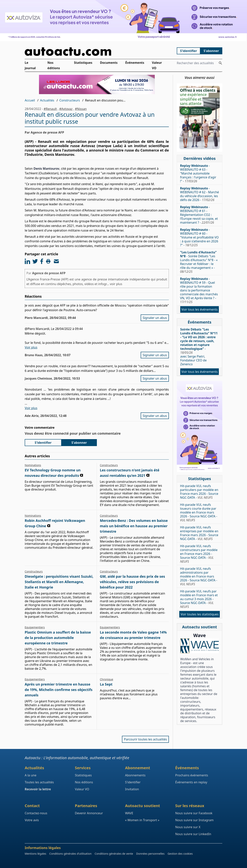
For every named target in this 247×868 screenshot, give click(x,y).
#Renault (50, 109)
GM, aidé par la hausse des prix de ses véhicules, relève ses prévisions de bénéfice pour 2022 (133, 582)
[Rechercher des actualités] (220, 63)
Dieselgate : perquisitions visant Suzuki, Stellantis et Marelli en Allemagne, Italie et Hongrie (59, 582)
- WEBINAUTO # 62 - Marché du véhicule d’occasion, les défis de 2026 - (200, 194)
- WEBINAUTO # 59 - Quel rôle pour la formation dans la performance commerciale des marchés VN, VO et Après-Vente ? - (199, 290)
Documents (109, 63)
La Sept (106, 684)
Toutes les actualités (39, 782)
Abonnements (135, 775)
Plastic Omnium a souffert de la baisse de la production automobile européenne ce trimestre (58, 638)
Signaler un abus (155, 318)
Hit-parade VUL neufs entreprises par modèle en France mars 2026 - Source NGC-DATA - (199, 533)
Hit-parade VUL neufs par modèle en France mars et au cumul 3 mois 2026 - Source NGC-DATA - (199, 599)
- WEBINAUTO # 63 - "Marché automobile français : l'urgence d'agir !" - (198, 173)
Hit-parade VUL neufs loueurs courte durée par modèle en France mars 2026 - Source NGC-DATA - (199, 512)
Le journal (30, 65)
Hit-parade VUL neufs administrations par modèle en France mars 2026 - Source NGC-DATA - (199, 576)
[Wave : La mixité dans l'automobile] (200, 646)
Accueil (30, 100)
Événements (135, 63)
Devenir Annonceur (89, 813)
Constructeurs (70, 100)
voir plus (116, 284)
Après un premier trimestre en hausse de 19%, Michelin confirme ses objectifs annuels (59, 690)
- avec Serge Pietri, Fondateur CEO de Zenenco (199, 347)
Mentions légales (36, 854)
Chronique (107, 679)
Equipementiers (35, 627)
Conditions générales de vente (114, 854)
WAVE (129, 813)
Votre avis (32, 820)
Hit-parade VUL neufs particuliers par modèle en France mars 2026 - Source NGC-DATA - (199, 492)
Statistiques (83, 63)
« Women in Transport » (142, 820)
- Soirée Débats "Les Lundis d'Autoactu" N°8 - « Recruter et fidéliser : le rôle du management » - (199, 262)
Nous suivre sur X (188, 827)
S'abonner (211, 51)
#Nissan (81, 109)
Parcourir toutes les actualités (145, 739)
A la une (30, 775)
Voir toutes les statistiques (199, 614)
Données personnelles (150, 854)
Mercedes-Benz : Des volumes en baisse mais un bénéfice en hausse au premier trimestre (134, 526)
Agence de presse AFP (49, 273)
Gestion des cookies (180, 854)
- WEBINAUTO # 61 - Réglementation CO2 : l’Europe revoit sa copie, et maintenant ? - (199, 215)
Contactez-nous (36, 813)
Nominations (33, 465)
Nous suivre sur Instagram (194, 820)
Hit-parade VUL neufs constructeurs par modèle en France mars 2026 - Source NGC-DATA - (199, 554)
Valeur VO (157, 65)
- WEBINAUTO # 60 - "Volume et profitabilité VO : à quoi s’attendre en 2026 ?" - (199, 237)
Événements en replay (191, 782)
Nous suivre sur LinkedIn (193, 834)
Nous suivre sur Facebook (194, 813)
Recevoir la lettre (38, 789)
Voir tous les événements (200, 309)
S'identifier (188, 51)
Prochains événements (192, 775)
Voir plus (31, 347)
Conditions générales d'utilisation (71, 854)
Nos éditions (54, 65)
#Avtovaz (66, 109)
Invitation (132, 789)
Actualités (47, 100)
